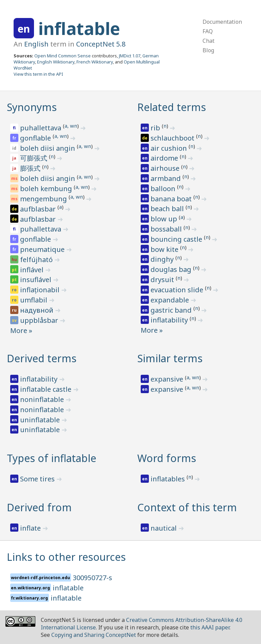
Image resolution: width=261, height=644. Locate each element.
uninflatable (41, 420)
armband (167, 178)
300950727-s (92, 578)
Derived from (39, 507)
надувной (38, 310)
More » (21, 330)
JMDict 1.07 (130, 56)
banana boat (172, 199)
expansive (168, 379)
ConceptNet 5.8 (101, 44)
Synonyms (32, 107)
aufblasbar (39, 209)
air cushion (170, 148)
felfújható (37, 260)
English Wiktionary (56, 62)
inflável (33, 270)
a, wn (71, 126)
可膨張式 (34, 158)
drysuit (163, 280)
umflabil (34, 300)
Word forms (167, 458)
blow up (165, 219)
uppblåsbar (40, 320)
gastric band (172, 310)
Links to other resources (66, 557)
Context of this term (187, 507)
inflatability (170, 320)
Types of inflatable (51, 458)
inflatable (79, 29)
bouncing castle (177, 239)
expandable (171, 300)
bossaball (167, 229)
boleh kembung (47, 189)
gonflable (36, 138)
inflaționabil (41, 290)
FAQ (208, 31)
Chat (208, 41)
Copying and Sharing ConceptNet (94, 635)
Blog (208, 50)
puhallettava (41, 128)
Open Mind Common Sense (63, 56)
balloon (164, 189)
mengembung (44, 199)
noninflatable (43, 399)
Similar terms (170, 358)
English (36, 44)
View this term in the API (38, 74)
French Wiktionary (95, 62)
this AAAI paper (210, 627)
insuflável (37, 280)
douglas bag (172, 269)
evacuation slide (178, 290)
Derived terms (42, 358)
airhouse (166, 168)
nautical (164, 528)
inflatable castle (47, 389)
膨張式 (31, 168)
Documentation (222, 22)
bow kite (165, 249)
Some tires (38, 479)
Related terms (172, 107)
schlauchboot (173, 138)
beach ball (168, 209)
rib (156, 128)
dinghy (163, 259)
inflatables (169, 479)
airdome (165, 158)
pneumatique (43, 249)
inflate (31, 528)
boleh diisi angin (48, 148)
